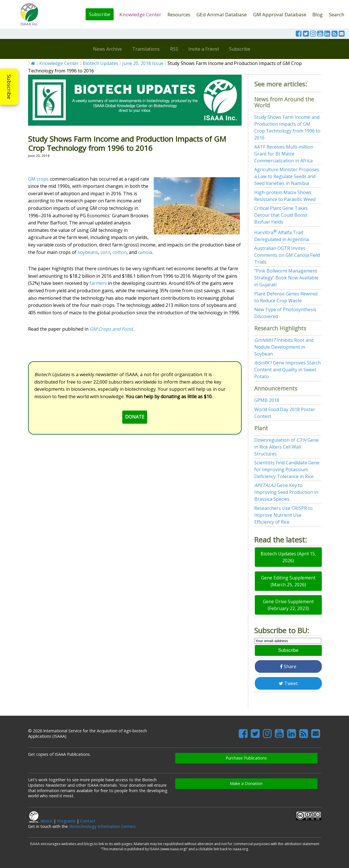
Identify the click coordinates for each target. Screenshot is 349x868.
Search (337, 14)
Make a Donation (246, 783)
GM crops (38, 179)
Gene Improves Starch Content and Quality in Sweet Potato (287, 370)
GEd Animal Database (222, 14)
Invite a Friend (204, 49)
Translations (146, 49)
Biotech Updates (100, 63)
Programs (66, 821)
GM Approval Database (280, 14)
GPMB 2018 (267, 400)
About (47, 821)
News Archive (108, 49)
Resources (179, 14)
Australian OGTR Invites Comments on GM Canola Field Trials (287, 255)
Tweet (288, 683)
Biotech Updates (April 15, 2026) (288, 557)
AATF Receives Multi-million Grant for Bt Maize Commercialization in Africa (284, 154)
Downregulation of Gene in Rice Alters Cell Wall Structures (286, 447)
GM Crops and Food (111, 329)
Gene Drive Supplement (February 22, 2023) (288, 605)
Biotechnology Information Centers (102, 826)
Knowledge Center (140, 14)
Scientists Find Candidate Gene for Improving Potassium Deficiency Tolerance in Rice (287, 469)
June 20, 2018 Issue (143, 63)
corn (105, 252)
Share (288, 666)
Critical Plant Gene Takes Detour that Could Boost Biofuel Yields (281, 215)
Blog (318, 14)
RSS (174, 49)
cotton (120, 252)
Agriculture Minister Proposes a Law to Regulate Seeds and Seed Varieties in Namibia (287, 176)
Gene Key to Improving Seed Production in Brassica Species (286, 492)
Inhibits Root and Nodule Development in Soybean (284, 347)
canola (145, 252)
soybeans (88, 252)
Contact (88, 821)
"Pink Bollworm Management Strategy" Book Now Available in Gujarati (286, 278)
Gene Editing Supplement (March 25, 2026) (288, 581)
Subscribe (100, 14)
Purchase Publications (246, 758)
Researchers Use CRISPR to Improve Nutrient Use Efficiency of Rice (283, 515)
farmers (98, 283)
